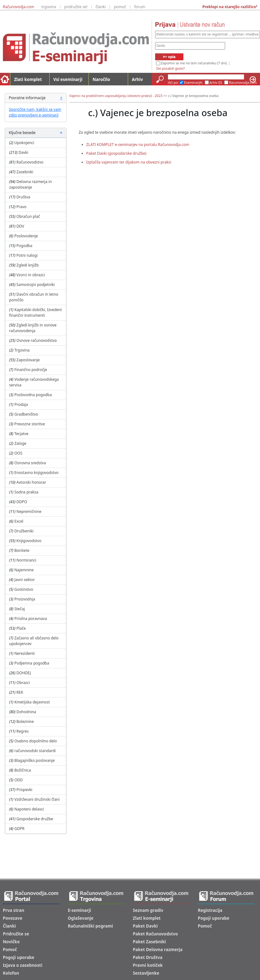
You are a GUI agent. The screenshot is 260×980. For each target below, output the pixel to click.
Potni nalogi (27, 255)
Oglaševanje (81, 918)
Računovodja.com (19, 7)
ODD (19, 780)
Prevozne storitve (30, 424)
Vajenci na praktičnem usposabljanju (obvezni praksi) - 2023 (116, 96)
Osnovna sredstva (30, 463)
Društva (23, 197)
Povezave (13, 918)
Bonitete (22, 550)
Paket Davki (145, 926)
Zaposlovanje (28, 360)
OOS (18, 453)
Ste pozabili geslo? (170, 68)
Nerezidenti (25, 653)
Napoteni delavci (29, 809)
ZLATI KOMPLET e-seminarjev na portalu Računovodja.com (138, 145)
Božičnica (23, 770)
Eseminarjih (193, 83)
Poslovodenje (26, 236)
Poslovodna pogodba (33, 395)
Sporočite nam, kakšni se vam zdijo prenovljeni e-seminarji (35, 112)
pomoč (120, 7)
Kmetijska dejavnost (32, 702)
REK (20, 692)
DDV (20, 226)
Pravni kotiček (148, 965)
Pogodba (24, 246)
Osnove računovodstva (36, 340)
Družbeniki (24, 531)
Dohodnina (26, 712)
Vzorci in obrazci (31, 275)
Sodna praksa (26, 492)
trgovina (49, 7)
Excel (19, 521)
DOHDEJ (24, 673)
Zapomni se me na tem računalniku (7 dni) (194, 63)
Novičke (11, 942)
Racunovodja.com (243, 83)
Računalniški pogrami (90, 926)
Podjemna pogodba (32, 663)
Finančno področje (31, 370)
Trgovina (22, 350)
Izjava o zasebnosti (23, 965)
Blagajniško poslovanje (35, 760)
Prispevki (24, 790)
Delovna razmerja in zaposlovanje (30, 184)
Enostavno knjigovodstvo (37, 473)
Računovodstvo (30, 162)
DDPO (22, 502)
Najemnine (24, 570)
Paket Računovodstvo (155, 934)
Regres (22, 731)
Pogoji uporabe (19, 957)
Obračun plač (28, 216)
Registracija (210, 910)
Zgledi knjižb (27, 265)
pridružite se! (76, 7)
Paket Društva (148, 957)
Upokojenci (24, 143)
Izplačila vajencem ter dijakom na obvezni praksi (129, 162)
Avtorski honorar (31, 482)
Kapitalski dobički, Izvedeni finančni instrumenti (35, 312)
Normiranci (26, 560)
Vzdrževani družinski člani (37, 799)
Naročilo (101, 79)
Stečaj (20, 609)
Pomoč (10, 950)
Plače (21, 628)
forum (140, 7)
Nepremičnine (29, 512)
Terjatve (22, 434)
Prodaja (21, 404)
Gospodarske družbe (35, 819)
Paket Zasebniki (149, 942)
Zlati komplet (28, 79)
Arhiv (137, 79)
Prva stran (14, 910)
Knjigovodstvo (29, 541)
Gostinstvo (24, 589)
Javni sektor (25, 580)
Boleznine (25, 722)
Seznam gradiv (148, 910)
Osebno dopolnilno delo (36, 741)
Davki (23, 152)
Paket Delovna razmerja (158, 950)
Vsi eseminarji (68, 79)
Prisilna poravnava (31, 619)
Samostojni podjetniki (35, 285)
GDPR (19, 829)
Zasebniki (25, 172)
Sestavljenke (146, 973)
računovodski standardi (35, 751)
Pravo (21, 207)
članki (101, 7)
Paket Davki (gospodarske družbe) (116, 153)
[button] (61, 133)
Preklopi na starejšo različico (229, 7)
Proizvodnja (25, 599)
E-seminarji (79, 910)
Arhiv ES (216, 83)
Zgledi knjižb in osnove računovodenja (33, 328)
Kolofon (11, 973)
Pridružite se (16, 934)
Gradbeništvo (26, 414)
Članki (9, 926)
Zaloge (20, 443)
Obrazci (23, 683)
